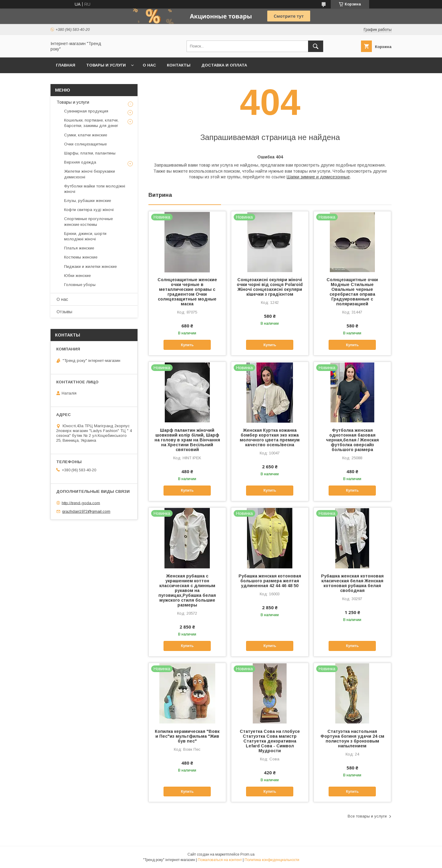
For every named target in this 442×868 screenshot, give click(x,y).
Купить (187, 345)
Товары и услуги (106, 65)
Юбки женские (77, 276)
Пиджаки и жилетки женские (90, 267)
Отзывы (64, 312)
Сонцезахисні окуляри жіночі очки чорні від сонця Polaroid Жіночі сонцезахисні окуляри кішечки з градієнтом (270, 287)
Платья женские (79, 248)
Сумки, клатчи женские (86, 135)
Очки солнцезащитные (85, 144)
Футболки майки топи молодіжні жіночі (95, 189)
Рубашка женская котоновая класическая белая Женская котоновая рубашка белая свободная (352, 583)
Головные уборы (80, 285)
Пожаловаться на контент (220, 860)
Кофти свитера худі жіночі (89, 210)
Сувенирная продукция (86, 111)
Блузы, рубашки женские (88, 201)
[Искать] (316, 46)
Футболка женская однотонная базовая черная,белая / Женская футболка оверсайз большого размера (352, 440)
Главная (66, 65)
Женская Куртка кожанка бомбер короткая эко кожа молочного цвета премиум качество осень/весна (270, 437)
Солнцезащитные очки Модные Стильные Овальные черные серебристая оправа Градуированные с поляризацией (352, 292)
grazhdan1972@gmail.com (86, 511)
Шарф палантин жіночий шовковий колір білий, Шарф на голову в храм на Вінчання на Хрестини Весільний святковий (187, 440)
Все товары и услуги (367, 816)
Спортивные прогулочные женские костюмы (88, 221)
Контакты (179, 65)
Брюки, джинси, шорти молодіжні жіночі (85, 236)
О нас (149, 65)
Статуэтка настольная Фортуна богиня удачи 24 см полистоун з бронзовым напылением (352, 739)
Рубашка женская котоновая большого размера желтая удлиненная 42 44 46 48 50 (270, 581)
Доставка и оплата (224, 65)
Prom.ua (247, 854)
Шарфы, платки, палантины (90, 153)
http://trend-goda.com (81, 503)
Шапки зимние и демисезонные (318, 177)
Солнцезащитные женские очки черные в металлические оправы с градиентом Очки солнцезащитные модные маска (187, 292)
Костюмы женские (81, 257)
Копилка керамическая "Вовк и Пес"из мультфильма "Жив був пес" (187, 736)
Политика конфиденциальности (272, 860)
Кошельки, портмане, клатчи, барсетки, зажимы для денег (91, 123)
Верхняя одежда (80, 162)
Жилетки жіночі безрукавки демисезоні (89, 174)
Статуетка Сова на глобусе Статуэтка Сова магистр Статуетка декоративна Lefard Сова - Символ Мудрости (270, 741)
